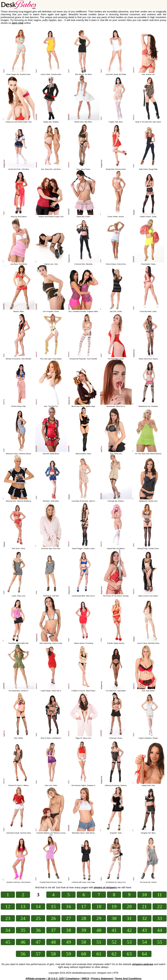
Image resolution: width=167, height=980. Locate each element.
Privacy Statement (102, 979)
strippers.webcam (143, 964)
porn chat (18, 23)
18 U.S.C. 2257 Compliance (64, 979)
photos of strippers (105, 887)
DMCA (85, 979)
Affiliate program (36, 979)
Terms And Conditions (128, 979)
